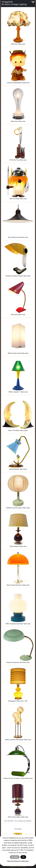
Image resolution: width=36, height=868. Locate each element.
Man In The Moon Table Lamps (18, 430)
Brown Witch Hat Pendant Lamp (18, 237)
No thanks (15, 857)
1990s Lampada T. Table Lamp (18, 392)
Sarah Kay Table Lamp (18, 44)
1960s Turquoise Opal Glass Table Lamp (18, 624)
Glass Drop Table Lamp (18, 121)
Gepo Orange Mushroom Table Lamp (18, 585)
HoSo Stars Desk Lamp (18, 314)
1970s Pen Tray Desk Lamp (18, 160)
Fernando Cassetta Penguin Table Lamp (18, 276)
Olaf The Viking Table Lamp (18, 199)
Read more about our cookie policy (18, 861)
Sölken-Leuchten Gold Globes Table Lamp (18, 740)
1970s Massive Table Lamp (18, 546)
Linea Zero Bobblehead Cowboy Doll (18, 83)
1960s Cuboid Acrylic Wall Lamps (18, 353)
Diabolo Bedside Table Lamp (18, 469)
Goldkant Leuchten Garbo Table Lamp (18, 508)
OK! (23, 857)
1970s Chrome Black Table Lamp (18, 817)
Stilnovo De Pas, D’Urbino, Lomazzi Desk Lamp (18, 778)
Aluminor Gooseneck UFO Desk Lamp (18, 662)
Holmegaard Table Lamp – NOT (18, 701)
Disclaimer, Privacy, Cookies (18, 866)
